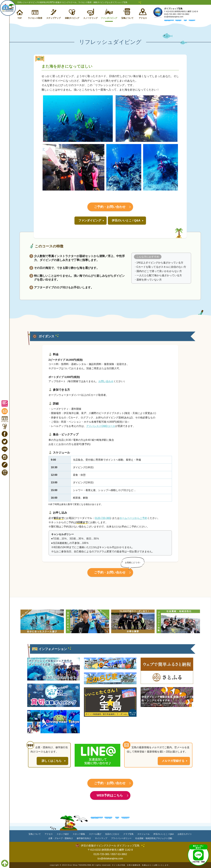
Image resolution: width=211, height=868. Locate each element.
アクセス (143, 18)
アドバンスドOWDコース (101, 426)
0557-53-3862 (183, 14)
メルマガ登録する (173, 761)
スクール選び (95, 834)
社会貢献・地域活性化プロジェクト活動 (154, 838)
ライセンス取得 (35, 18)
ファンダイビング (109, 18)
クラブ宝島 (128, 834)
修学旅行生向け (84, 838)
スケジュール (143, 834)
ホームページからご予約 (133, 518)
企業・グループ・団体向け (61, 838)
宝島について (127, 18)
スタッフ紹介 (63, 834)
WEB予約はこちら (110, 795)
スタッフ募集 (79, 834)
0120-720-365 (170, 14)
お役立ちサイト (185, 834)
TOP (20, 18)
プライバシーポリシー (121, 838)
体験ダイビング (72, 18)
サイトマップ (101, 838)
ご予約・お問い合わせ (110, 207)
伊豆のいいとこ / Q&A (126, 220)
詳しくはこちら (52, 761)
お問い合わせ (106, 381)
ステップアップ (53, 18)
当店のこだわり (112, 834)
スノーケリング (90, 18)
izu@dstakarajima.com (174, 17)
